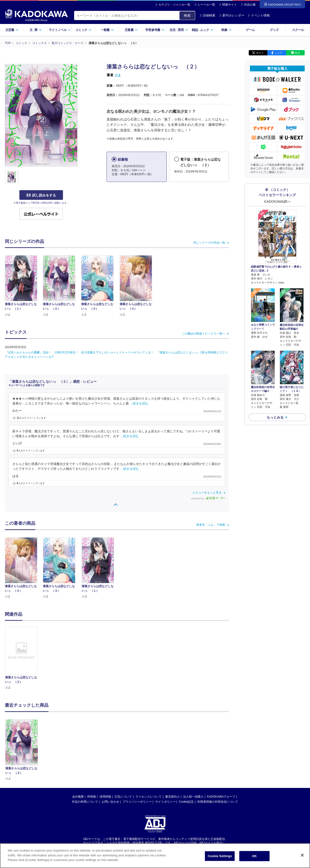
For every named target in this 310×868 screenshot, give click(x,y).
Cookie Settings (220, 859)
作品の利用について (85, 756)
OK (254, 859)
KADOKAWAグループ (221, 750)
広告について (123, 750)
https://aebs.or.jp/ (138, 801)
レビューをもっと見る (207, 493)
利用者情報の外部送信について (218, 756)
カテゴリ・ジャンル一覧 (174, 5)
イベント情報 (259, 15)
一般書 (107, 30)
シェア (279, 53)
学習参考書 (155, 30)
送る (297, 53)
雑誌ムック (203, 30)
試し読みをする (41, 195)
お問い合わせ (110, 756)
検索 (187, 15)
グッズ (274, 30)
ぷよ (118, 75)
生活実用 (179, 30)
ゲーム (250, 30)
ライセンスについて (148, 750)
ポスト (260, 53)
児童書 (131, 30)
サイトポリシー (165, 756)
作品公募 (250, 5)
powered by (208, 498)
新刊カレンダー (232, 15)
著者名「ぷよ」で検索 (211, 525)
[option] (24, 658)
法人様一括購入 (193, 750)
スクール (298, 30)
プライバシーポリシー (137, 756)
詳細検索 (207, 15)
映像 (227, 30)
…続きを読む (139, 404)
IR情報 (92, 750)
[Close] (302, 858)
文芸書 (12, 30)
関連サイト (230, 5)
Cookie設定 (186, 756)
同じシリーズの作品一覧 (209, 243)
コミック (83, 30)
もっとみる (275, 417)
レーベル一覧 (206, 5)
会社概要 (78, 750)
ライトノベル (60, 30)
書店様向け (172, 750)
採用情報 (105, 750)
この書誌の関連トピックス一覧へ (203, 334)
